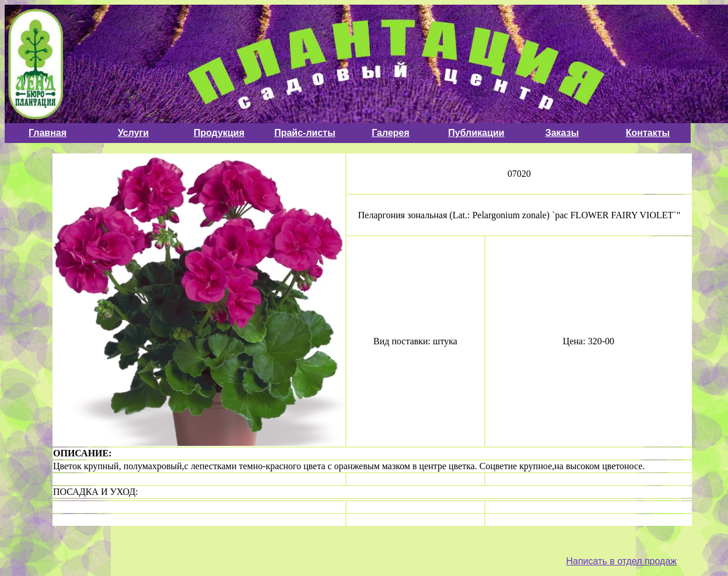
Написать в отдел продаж (621, 561)
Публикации (476, 133)
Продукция (219, 133)
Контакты (648, 133)
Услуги (133, 133)
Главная (48, 133)
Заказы (562, 133)
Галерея (391, 133)
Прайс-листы (305, 133)
